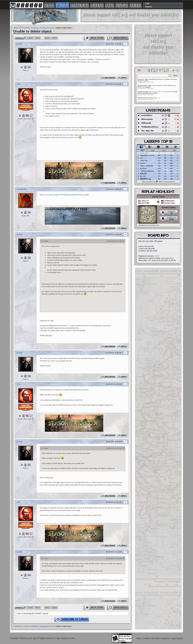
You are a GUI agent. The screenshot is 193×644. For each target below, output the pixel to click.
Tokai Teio (144, 161)
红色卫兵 (143, 174)
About (139, 638)
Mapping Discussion (47, 28)
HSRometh (146, 123)
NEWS (49, 5)
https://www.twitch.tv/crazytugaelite (160, 92)
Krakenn (143, 168)
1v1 (142, 151)
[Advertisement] (131, 15)
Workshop (34, 28)
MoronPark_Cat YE (147, 155)
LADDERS (97, 5)
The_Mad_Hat (147, 131)
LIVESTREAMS (80, 5)
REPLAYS (122, 5)
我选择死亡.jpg (146, 179)
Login (147, 3)
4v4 (174, 151)
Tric (19, 84)
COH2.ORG (18, 28)
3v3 (164, 151)
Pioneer (143, 163)
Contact (146, 638)
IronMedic (22, 189)
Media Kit (166, 638)
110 (141, 158)
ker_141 (143, 176)
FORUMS (62, 5)
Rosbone (141, 79)
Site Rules (156, 638)
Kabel (19, 44)
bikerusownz (147, 119)
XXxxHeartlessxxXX (153, 225)
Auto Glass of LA (167, 258)
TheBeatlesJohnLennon (152, 127)
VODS (110, 5)
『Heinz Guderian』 (147, 171)
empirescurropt (143, 92)
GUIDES (135, 5)
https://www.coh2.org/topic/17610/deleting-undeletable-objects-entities (64, 195)
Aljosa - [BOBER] (147, 166)
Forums (26, 28)
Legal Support (177, 638)
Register (149, 7)
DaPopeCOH (142, 98)
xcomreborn (147, 115)
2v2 (153, 151)
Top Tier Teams (158, 197)
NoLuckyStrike (143, 85)
